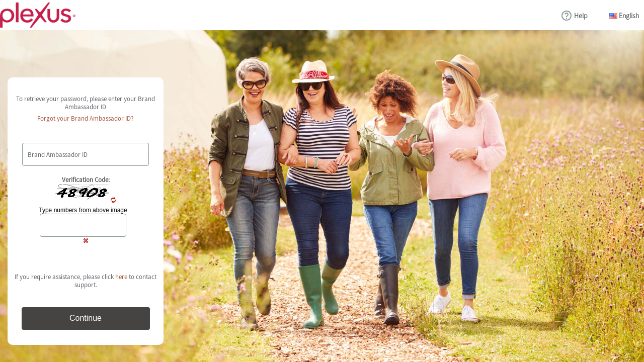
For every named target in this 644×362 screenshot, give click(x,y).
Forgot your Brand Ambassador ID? (86, 118)
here (121, 277)
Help (581, 16)
